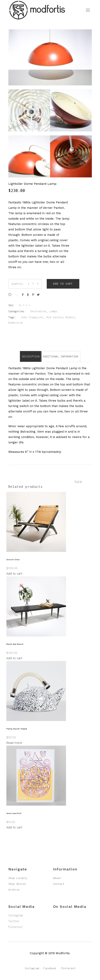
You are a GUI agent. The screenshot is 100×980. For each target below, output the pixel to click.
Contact (59, 884)
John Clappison (32, 317)
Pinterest (16, 927)
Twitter (14, 921)
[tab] (31, 356)
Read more (14, 743)
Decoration (38, 311)
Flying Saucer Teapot (17, 729)
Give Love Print (14, 813)
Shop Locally (18, 878)
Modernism (16, 323)
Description (31, 356)
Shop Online (17, 884)
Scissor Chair (13, 559)
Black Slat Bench (15, 644)
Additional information (61, 356)
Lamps (53, 311)
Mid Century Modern (61, 317)
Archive (14, 890)
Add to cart (63, 284)
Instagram (16, 915)
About (57, 878)
